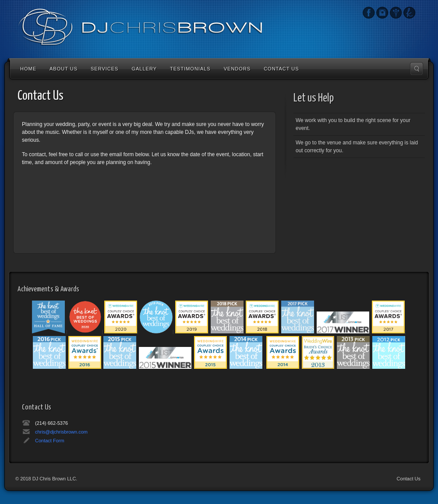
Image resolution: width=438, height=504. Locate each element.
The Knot (409, 13)
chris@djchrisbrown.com (61, 432)
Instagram (369, 13)
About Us (64, 69)
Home (28, 69)
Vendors (237, 69)
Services (104, 69)
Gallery (144, 69)
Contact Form (50, 441)
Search (417, 69)
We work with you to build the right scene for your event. (353, 124)
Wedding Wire (396, 13)
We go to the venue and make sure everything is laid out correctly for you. (357, 147)
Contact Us (281, 69)
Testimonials (190, 69)
